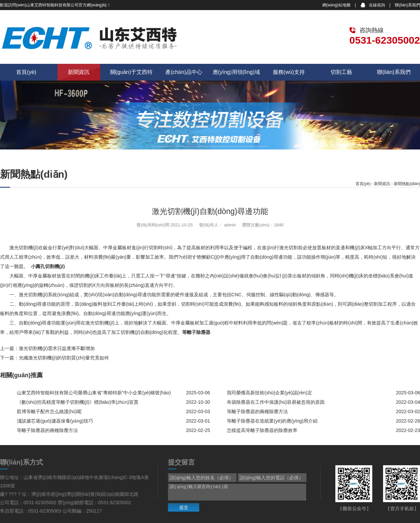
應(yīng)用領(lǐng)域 (236, 72)
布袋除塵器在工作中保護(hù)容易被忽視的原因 (276, 402)
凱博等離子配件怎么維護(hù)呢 (49, 411)
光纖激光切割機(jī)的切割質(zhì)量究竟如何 (64, 358)
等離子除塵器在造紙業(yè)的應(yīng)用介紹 (272, 421)
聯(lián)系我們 (407, 5)
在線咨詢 (377, 5)
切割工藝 (341, 72)
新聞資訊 (79, 72)
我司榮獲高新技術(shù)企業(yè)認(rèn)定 (269, 393)
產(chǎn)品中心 (184, 72)
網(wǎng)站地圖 (336, 5)
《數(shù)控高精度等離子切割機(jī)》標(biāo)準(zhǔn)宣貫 (78, 402)
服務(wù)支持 (289, 72)
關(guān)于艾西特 (131, 72)
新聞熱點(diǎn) (407, 184)
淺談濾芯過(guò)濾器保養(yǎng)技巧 (55, 421)
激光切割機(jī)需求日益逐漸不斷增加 (57, 348)
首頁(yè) (26, 72)
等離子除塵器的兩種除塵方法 (257, 411)
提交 (184, 507)
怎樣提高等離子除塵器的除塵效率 (262, 430)
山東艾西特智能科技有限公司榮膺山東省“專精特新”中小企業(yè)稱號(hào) (94, 393)
